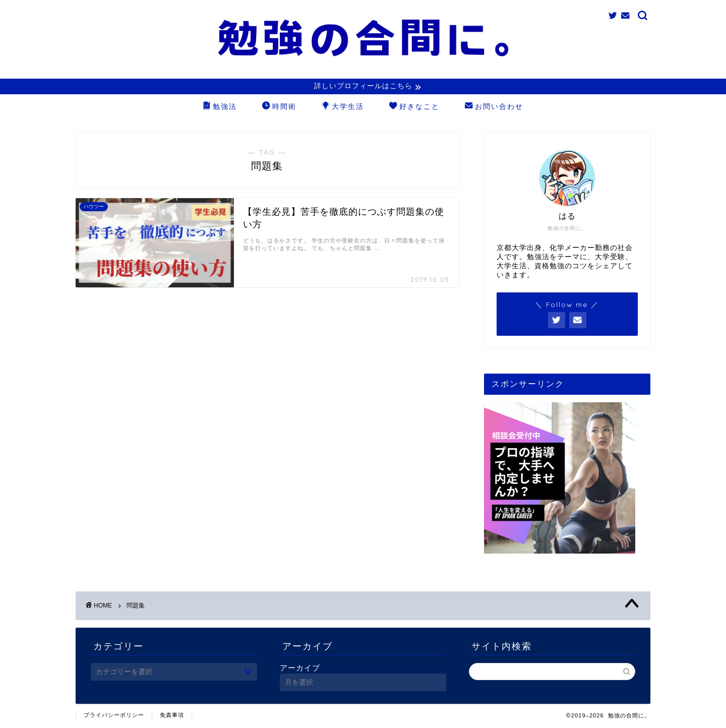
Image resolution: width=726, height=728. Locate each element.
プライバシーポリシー (114, 716)
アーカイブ (300, 669)
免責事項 (172, 716)
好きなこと (414, 108)
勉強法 (220, 108)
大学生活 (343, 108)
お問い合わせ (494, 108)
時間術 (279, 108)
